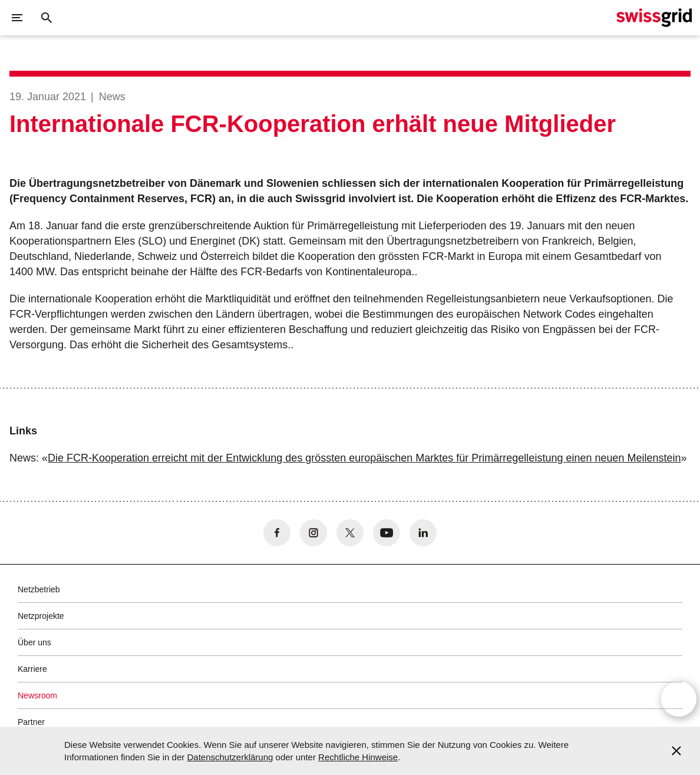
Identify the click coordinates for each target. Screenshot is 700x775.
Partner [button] (31, 722)
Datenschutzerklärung (230, 757)
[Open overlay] (679, 701)
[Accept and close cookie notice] (676, 751)
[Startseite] (654, 18)
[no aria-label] (277, 533)
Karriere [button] (32, 669)
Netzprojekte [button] (41, 616)
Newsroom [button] (37, 695)
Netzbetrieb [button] (39, 589)
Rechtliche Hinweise (358, 757)
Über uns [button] (34, 642)
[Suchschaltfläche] (47, 18)
